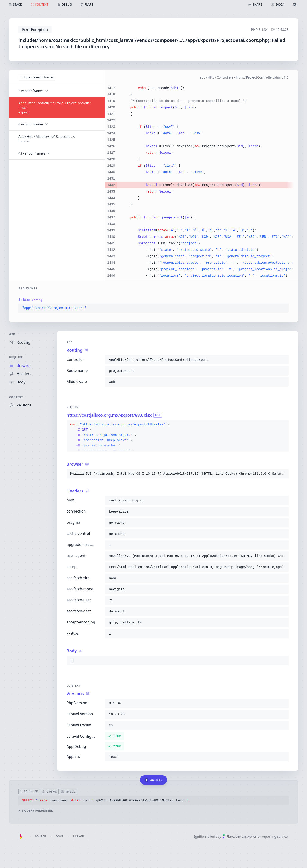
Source (40, 836)
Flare (228, 836)
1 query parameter (36, 811)
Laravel (79, 836)
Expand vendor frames (37, 77)
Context (16, 397)
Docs (59, 836)
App (12, 334)
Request (16, 357)
